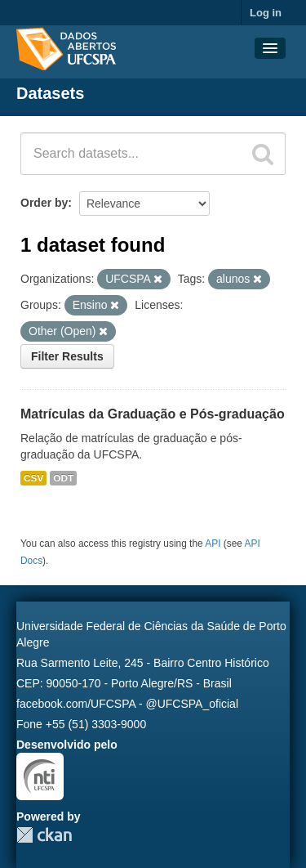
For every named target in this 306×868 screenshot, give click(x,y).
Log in (266, 13)
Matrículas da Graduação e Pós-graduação (153, 414)
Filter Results (67, 356)
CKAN (44, 835)
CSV (33, 478)
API (213, 544)
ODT (63, 478)
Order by (44, 203)
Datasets (50, 93)
